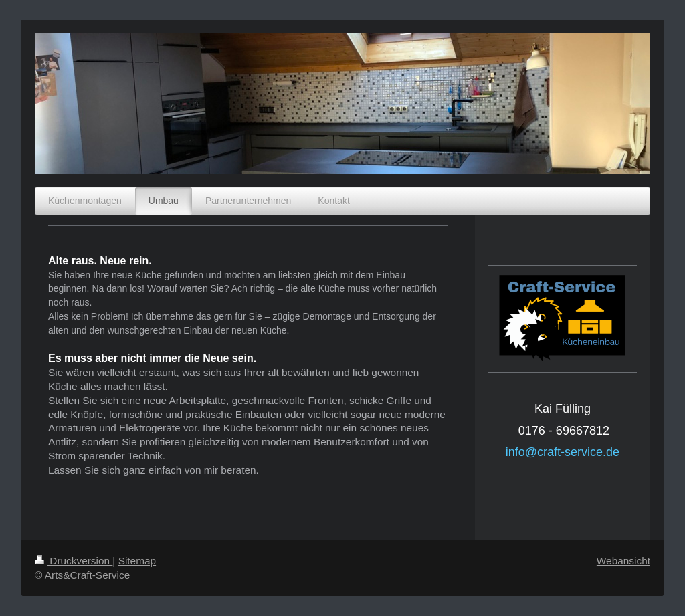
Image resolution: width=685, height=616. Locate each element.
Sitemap (137, 561)
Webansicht (623, 561)
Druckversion (74, 561)
